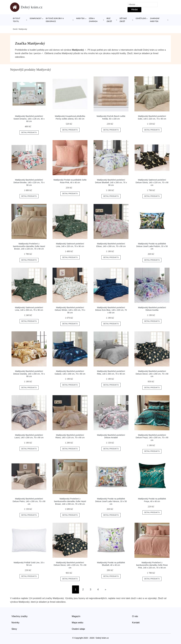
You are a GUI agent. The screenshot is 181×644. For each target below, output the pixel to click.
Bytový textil (17, 20)
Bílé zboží (109, 20)
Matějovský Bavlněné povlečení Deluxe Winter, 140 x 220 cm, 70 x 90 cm (70, 310)
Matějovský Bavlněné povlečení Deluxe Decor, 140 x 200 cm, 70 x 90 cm (152, 374)
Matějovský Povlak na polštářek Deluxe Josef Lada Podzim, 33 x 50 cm (152, 246)
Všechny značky (20, 616)
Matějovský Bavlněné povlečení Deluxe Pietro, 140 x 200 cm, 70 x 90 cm (29, 501)
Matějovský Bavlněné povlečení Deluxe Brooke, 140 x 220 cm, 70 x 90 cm (29, 182)
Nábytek (80, 18)
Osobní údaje (78, 629)
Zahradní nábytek (155, 20)
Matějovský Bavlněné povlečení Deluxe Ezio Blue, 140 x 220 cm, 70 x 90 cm (111, 310)
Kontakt (136, 623)
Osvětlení (141, 18)
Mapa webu (78, 623)
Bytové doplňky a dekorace (55, 20)
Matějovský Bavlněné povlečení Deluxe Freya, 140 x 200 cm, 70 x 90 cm (152, 438)
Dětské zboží (123, 20)
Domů (15, 29)
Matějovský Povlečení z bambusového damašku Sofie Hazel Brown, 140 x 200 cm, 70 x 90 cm (70, 501)
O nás (135, 616)
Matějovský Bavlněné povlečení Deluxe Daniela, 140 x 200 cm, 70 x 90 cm (29, 374)
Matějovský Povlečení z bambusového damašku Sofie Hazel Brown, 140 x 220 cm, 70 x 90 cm (29, 246)
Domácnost (36, 18)
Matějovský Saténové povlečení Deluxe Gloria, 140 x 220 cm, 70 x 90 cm (152, 182)
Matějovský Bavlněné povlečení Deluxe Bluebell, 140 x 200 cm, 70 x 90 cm (111, 182)
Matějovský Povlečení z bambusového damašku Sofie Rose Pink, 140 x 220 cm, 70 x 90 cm (152, 565)
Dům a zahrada (93, 20)
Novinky (15, 623)
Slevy (14, 629)
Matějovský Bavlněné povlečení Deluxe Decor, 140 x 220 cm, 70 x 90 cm (70, 565)
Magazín (76, 616)
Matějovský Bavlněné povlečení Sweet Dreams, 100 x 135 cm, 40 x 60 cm (29, 119)
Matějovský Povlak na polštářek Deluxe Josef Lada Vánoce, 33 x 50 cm (111, 501)
